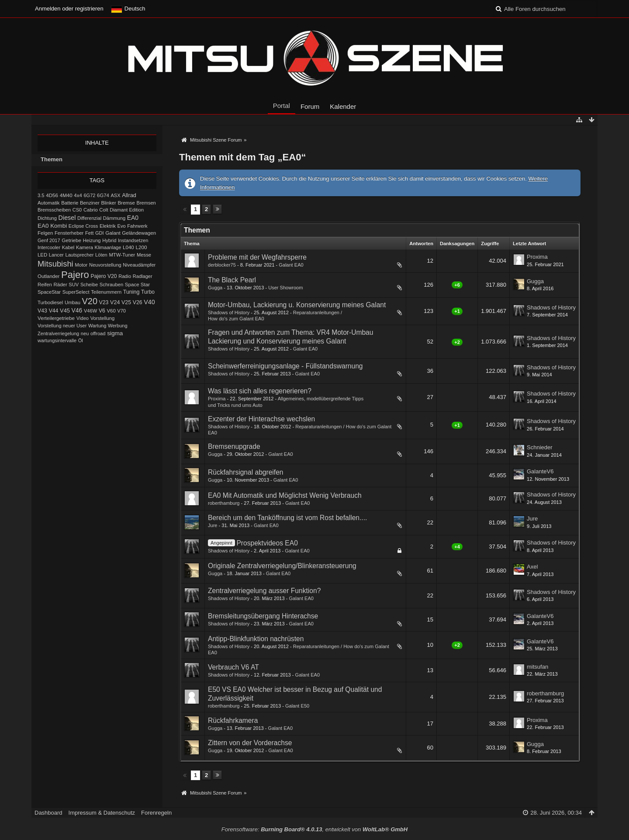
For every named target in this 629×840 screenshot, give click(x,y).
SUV (74, 285)
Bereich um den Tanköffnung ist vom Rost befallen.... (287, 518)
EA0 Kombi (52, 226)
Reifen (45, 285)
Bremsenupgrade (234, 446)
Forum (310, 106)
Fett (89, 233)
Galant (113, 233)
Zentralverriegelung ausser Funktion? (264, 591)
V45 (65, 311)
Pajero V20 (104, 276)
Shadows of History (229, 312)
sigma (115, 333)
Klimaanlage (108, 247)
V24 (115, 302)
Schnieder (540, 447)
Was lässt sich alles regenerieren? (260, 391)
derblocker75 (222, 265)
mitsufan (537, 667)
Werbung (118, 326)
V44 (54, 311)
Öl (81, 340)
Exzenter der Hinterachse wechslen (261, 419)
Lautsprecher (79, 255)
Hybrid (109, 240)
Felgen (45, 233)
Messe (144, 255)
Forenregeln (156, 813)
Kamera (85, 247)
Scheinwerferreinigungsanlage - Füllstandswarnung (285, 366)
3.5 (41, 195)
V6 (102, 311)
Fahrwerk (137, 226)
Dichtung (47, 218)
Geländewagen (139, 233)
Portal (282, 106)
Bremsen (146, 203)
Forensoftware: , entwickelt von (314, 829)
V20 (90, 301)
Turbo (148, 292)
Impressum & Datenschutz (102, 813)
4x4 (78, 195)
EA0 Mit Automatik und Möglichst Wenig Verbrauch (285, 495)
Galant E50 (297, 706)
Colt (104, 210)
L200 (141, 247)
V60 (111, 311)
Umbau (73, 302)
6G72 (89, 195)
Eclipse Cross (83, 226)
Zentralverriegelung (58, 333)
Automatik (49, 203)
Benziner (90, 203)
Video (83, 318)
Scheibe (89, 285)
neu (85, 333)
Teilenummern (106, 292)
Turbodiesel (50, 302)
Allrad (129, 195)
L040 (128, 247)
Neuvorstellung (105, 265)
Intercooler (49, 247)
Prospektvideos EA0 (267, 543)
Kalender (343, 106)
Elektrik (108, 226)
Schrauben (111, 285)
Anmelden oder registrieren (69, 9)
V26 (138, 302)
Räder (60, 285)
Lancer (56, 255)
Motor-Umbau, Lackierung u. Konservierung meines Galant (297, 305)
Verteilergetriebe (56, 318)
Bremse (126, 203)
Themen (52, 159)
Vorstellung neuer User (62, 326)
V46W (90, 311)
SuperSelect (76, 292)
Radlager (143, 276)
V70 (121, 311)
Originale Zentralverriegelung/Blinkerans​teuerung (282, 566)
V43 (42, 311)
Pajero (75, 275)
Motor (81, 265)
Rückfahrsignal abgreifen (246, 472)
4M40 (66, 195)
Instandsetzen (133, 240)
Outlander (48, 276)
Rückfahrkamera (233, 720)
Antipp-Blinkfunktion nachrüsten (256, 639)
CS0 (77, 210)
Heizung (92, 240)
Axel (532, 567)
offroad (98, 333)
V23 (104, 302)
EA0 (133, 218)
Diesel (67, 218)
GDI (100, 233)
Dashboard (48, 813)
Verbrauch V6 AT (233, 667)
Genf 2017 (49, 240)
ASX (116, 195)
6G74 (103, 195)
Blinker (108, 203)
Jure (213, 525)
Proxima (537, 257)
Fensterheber (69, 233)
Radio (125, 276)
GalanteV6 (540, 471)
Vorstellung (103, 318)
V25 (126, 302)
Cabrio (91, 210)
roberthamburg (224, 503)
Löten (101, 255)
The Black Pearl (232, 280)
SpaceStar (49, 292)
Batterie (70, 203)
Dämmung (114, 218)
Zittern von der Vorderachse (250, 743)
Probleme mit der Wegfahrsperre (257, 257)
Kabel (68, 247)
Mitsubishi (55, 264)
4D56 (52, 195)
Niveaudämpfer (139, 265)
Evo (122, 226)
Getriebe (71, 240)
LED (42, 255)
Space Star (137, 285)
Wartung (97, 326)
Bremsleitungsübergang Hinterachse (263, 616)
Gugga (215, 288)
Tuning (131, 292)
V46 (77, 310)
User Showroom (285, 288)
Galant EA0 (291, 265)
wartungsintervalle (57, 340)
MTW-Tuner (122, 255)
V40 (149, 302)
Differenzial (89, 218)
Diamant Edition (127, 210)
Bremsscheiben (54, 210)
